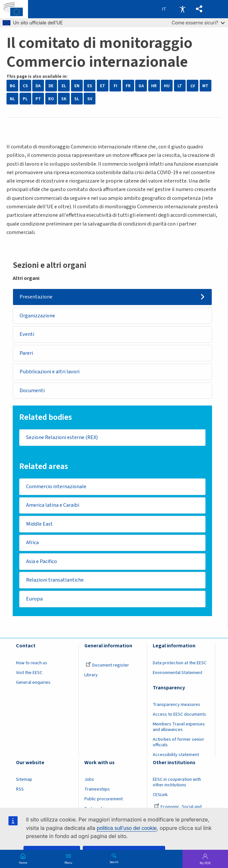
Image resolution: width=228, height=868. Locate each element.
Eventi (27, 335)
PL (25, 99)
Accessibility (182, 9)
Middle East (39, 525)
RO (51, 99)
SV (90, 99)
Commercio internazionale (56, 487)
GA (141, 86)
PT (38, 99)
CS (25, 86)
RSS (20, 790)
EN (77, 86)
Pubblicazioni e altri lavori (50, 372)
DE (51, 86)
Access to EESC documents (179, 715)
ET (103, 86)
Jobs (89, 780)
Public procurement (104, 800)
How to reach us (32, 664)
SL (77, 99)
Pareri (26, 353)
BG (13, 86)
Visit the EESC (29, 674)
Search (114, 862)
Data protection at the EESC (180, 664)
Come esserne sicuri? (198, 23)
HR (154, 86)
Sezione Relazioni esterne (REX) (62, 438)
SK (64, 99)
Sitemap (24, 780)
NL (12, 99)
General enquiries (33, 683)
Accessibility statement (176, 756)
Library (91, 676)
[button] (199, 9)
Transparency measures (177, 706)
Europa (34, 600)
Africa (32, 544)
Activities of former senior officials (178, 743)
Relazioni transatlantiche (55, 581)
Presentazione (36, 297)
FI (115, 86)
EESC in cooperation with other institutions (177, 783)
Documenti (32, 391)
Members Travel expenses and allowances (179, 728)
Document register (107, 666)
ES (90, 86)
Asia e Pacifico (42, 562)
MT (205, 86)
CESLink (160, 796)
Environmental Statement (178, 674)
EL (64, 86)
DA (38, 86)
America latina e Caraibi (53, 506)
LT (180, 86)
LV (193, 86)
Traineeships (97, 790)
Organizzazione (37, 316)
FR (128, 86)
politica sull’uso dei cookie (127, 828)
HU (167, 86)
